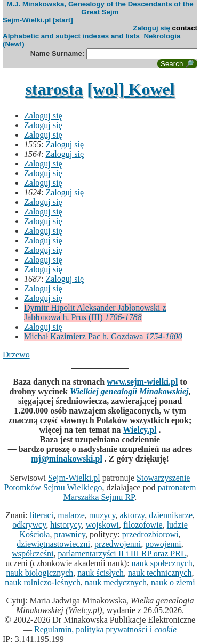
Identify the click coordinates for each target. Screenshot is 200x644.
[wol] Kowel (131, 89)
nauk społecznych (162, 563)
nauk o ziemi (173, 582)
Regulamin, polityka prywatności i (105, 629)
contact (185, 28)
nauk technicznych (160, 573)
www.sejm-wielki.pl (142, 382)
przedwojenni (118, 544)
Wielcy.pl (139, 430)
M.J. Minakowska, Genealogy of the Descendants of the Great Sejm (100, 8)
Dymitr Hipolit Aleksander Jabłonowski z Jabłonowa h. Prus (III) (95, 312)
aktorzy (132, 515)
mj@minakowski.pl (67, 459)
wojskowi (102, 525)
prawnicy (70, 534)
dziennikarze (171, 515)
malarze (71, 515)
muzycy (102, 515)
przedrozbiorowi (150, 534)
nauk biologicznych (40, 573)
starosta (54, 89)
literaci (42, 515)
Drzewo (16, 355)
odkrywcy (29, 525)
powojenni (163, 544)
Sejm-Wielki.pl (74, 478)
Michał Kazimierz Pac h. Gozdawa (103, 336)
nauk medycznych (116, 582)
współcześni (33, 554)
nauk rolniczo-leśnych (43, 582)
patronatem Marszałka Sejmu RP (130, 492)
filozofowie (143, 525)
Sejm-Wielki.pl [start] (38, 20)
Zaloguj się (151, 28)
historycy (66, 525)
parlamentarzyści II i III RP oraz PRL (122, 554)
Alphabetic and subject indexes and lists (71, 36)
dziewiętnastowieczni (53, 544)
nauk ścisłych (101, 573)
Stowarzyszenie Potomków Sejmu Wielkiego (97, 483)
